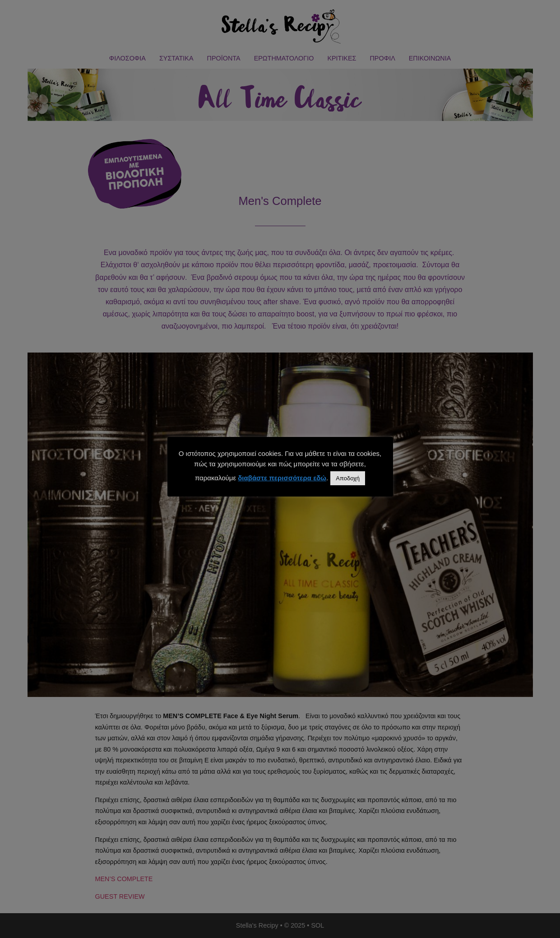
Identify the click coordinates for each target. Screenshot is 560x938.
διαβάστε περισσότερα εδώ (282, 478)
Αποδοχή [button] (348, 478)
